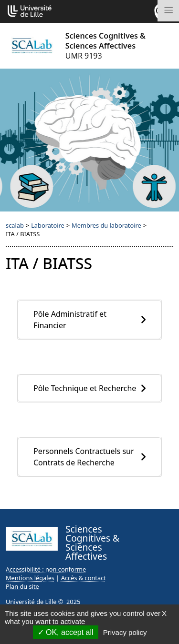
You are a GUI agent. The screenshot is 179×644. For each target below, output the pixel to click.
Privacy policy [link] (125, 632)
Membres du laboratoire (106, 225)
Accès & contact (84, 578)
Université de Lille (31, 602)
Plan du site (22, 586)
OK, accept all (66, 632)
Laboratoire (48, 225)
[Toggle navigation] (168, 11)
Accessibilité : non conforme (46, 569)
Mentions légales (30, 578)
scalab (15, 225)
